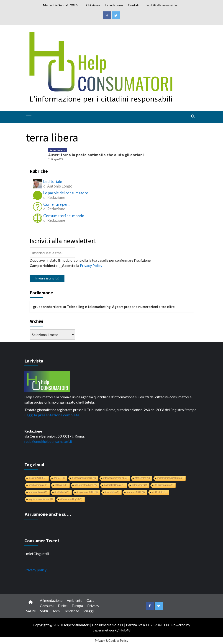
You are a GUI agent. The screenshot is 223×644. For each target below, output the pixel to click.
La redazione (114, 5)
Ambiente (74, 600)
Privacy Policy (91, 265)
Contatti (134, 5)
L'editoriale (53, 181)
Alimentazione (51, 600)
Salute (31, 611)
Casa (90, 600)
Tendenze (72, 611)
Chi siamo (93, 5)
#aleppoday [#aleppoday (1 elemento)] (140, 485)
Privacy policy (35, 570)
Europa (77, 606)
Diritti (63, 606)
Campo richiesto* (44, 265)
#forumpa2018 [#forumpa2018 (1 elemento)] (136, 492)
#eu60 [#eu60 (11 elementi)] (59, 478)
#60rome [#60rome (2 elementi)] (61, 485)
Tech (56, 611)
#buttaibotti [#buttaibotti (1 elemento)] (62, 492)
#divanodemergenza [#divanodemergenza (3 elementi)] (115, 478)
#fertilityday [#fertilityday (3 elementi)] (142, 478)
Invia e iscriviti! (47, 278)
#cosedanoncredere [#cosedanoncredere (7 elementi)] (84, 478)
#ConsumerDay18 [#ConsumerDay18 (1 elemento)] (71, 499)
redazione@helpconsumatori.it (48, 441)
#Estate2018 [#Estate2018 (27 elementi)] (37, 478)
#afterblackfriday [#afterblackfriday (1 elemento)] (114, 485)
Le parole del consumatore (66, 193)
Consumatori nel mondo (64, 216)
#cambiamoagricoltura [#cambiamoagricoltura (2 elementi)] (170, 478)
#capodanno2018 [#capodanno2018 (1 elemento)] (87, 492)
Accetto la (69, 266)
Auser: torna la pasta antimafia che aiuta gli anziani (96, 155)
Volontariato (58, 150)
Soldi (44, 611)
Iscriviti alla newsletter (162, 5)
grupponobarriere (47, 307)
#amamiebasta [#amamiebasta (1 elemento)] (38, 492)
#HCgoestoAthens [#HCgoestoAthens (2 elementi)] (86, 485)
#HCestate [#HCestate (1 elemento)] (159, 492)
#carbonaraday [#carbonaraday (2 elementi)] (38, 485)
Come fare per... (57, 204)
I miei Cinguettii (37, 554)
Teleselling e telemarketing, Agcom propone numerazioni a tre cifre (121, 307)
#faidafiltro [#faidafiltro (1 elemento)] (112, 492)
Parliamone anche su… (48, 514)
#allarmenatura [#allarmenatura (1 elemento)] (164, 485)
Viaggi (88, 611)
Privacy (93, 606)
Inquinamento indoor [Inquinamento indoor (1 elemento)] (41, 499)
